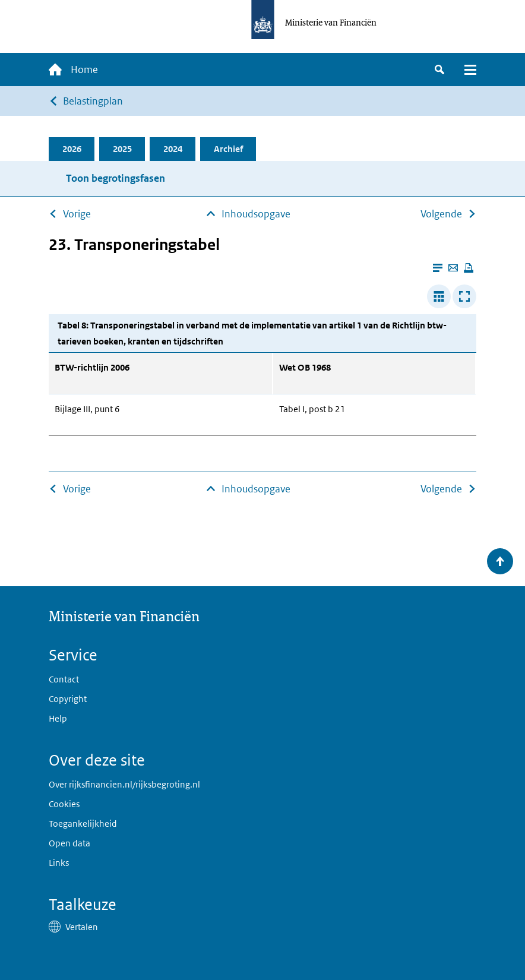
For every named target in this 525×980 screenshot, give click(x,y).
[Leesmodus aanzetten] (438, 268)
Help (58, 718)
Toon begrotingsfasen (116, 178)
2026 (72, 149)
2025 (122, 149)
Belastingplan (93, 101)
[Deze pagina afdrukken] (469, 268)
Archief (228, 149)
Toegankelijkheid (83, 823)
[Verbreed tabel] (439, 296)
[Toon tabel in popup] (464, 296)
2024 (173, 149)
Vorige (77, 214)
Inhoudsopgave (256, 214)
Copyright (68, 699)
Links (59, 863)
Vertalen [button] (82, 927)
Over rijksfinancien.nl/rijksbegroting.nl (124, 784)
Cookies (64, 804)
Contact (64, 679)
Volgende (441, 214)
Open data (69, 843)
